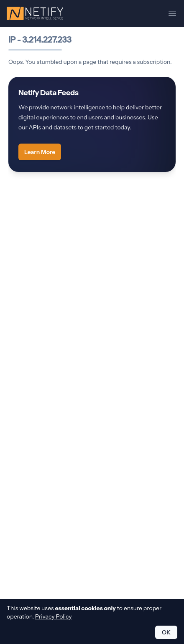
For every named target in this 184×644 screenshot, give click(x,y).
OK (166, 632)
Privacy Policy (54, 616)
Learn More (40, 152)
